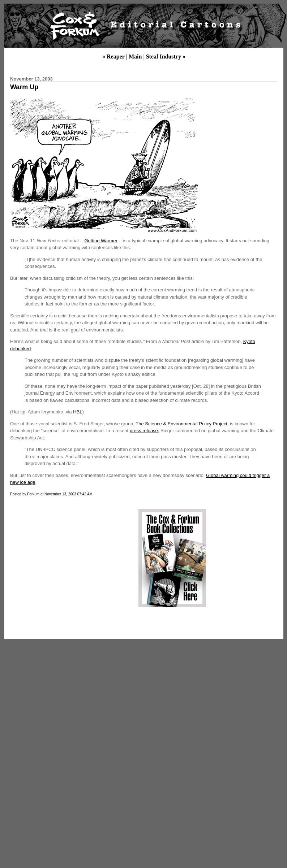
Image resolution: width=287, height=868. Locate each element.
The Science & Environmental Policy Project (181, 424)
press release (144, 431)
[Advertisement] (70, 558)
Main (135, 57)
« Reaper (113, 57)
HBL (78, 412)
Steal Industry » (166, 57)
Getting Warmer (101, 241)
